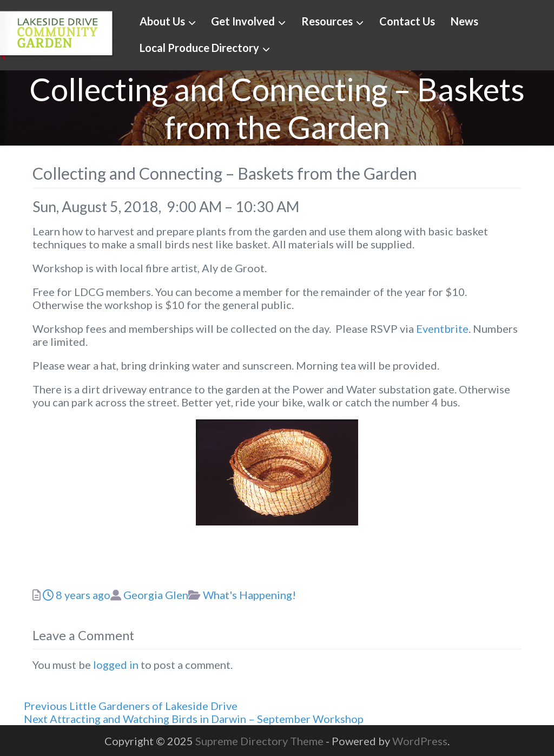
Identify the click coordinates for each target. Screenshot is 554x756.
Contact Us (407, 21)
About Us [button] (162, 21)
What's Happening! (249, 595)
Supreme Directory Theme (260, 741)
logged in (116, 665)
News (464, 21)
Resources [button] (327, 21)
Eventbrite (442, 328)
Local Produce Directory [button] (199, 48)
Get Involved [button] (243, 21)
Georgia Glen (156, 595)
